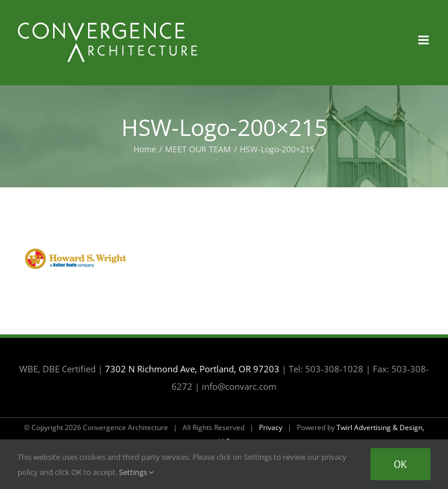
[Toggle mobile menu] (424, 40)
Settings (136, 472)
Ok (400, 464)
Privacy (271, 427)
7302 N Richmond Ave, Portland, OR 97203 (192, 369)
